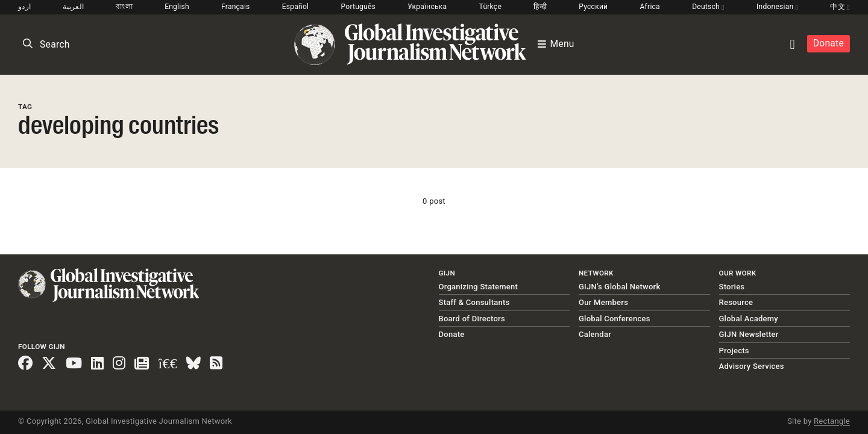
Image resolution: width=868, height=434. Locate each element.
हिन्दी (540, 7)
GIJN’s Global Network (620, 287)
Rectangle (832, 421)
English (177, 7)
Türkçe (490, 7)
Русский (593, 7)
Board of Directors (472, 319)
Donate (829, 43)
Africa (650, 7)
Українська (427, 7)
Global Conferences (615, 319)
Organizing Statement (479, 287)
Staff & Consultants (474, 302)
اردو (24, 7)
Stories (732, 287)
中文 (840, 7)
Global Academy (749, 319)
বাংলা (124, 7)
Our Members (603, 302)
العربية (73, 7)
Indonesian (777, 7)
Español (296, 7)
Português (359, 7)
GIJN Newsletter (749, 334)
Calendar (595, 334)
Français (235, 7)
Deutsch (708, 7)
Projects (734, 351)
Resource (736, 302)
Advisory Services (752, 366)
